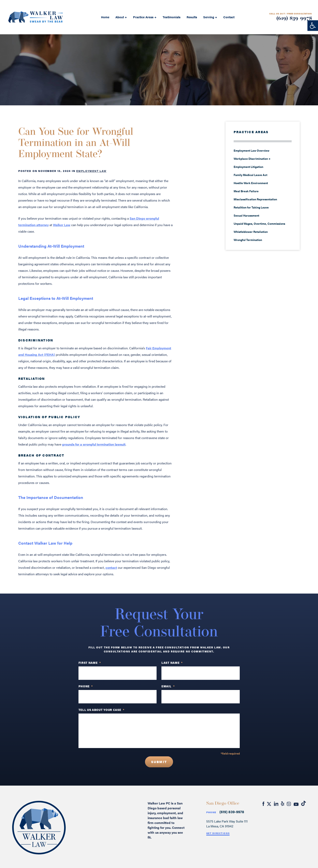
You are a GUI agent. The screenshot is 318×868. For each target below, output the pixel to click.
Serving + (210, 17)
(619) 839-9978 (294, 19)
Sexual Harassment (246, 215)
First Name (90, 663)
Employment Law (91, 171)
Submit (159, 762)
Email (168, 686)
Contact (229, 17)
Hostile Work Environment (251, 183)
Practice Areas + (145, 17)
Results (192, 17)
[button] (313, 26)
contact (111, 567)
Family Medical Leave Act (250, 175)
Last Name (172, 663)
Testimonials (172, 17)
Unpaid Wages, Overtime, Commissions (259, 223)
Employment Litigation (248, 167)
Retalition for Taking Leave (251, 207)
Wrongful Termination (248, 240)
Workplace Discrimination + (252, 159)
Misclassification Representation (255, 199)
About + (121, 17)
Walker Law (62, 225)
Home (105, 17)
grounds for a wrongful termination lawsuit (94, 444)
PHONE (86, 686)
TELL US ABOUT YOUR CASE (102, 710)
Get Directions (218, 833)
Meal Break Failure (246, 191)
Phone (211, 812)
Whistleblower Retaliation (251, 232)
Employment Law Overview (251, 150)
